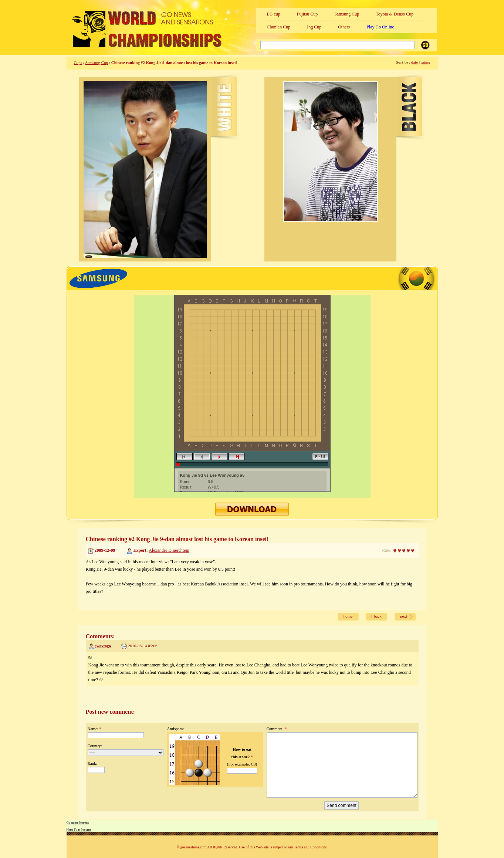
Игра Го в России (79, 830)
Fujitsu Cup (307, 14)
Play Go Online (380, 27)
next (404, 616)
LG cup (274, 14)
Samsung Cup (347, 14)
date (415, 62)
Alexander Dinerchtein (169, 550)
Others (344, 27)
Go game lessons (78, 822)
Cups (78, 63)
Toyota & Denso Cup (395, 14)
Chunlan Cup (279, 27)
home (348, 616)
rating (426, 62)
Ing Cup (314, 27)
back (378, 616)
